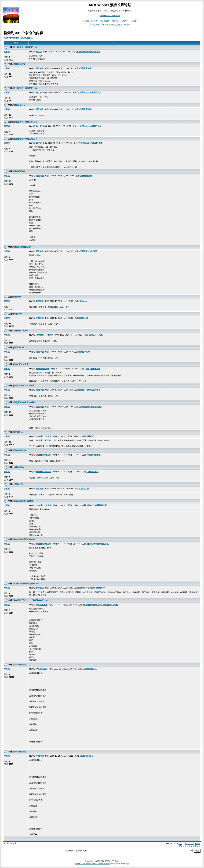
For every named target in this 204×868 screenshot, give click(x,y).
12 (186, 844)
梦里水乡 (17, 297)
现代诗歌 (40, 68)
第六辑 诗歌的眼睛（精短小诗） (27, 584)
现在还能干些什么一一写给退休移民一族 (30, 600)
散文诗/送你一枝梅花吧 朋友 (25, 47)
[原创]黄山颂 (19, 347)
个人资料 (95, 25)
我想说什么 (18, 432)
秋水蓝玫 (40, 588)
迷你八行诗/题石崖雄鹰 (23, 501)
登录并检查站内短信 (112, 25)
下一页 (197, 844)
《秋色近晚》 (19, 467)
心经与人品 (18, 484)
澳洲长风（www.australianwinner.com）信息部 (92, 864)
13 (189, 844)
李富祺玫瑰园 (42, 605)
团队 (115, 21)
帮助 (86, 21)
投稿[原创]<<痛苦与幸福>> (25, 402)
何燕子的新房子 (43, 369)
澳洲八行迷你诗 (44, 436)
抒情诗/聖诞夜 (19, 64)
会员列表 (105, 21)
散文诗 (39, 52)
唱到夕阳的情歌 (20, 450)
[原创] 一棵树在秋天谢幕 (24, 386)
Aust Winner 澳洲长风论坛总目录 (18, 38)
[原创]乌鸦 (18, 314)
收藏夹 (124, 21)
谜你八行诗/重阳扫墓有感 (24, 539)
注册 (134, 21)
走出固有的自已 (20, 665)
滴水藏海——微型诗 (45, 335)
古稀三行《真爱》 (21, 331)
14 (192, 844)
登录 (127, 25)
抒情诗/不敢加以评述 (22, 247)
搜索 (94, 21)
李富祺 (7, 52)
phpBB (96, 861)
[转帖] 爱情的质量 (21, 364)
